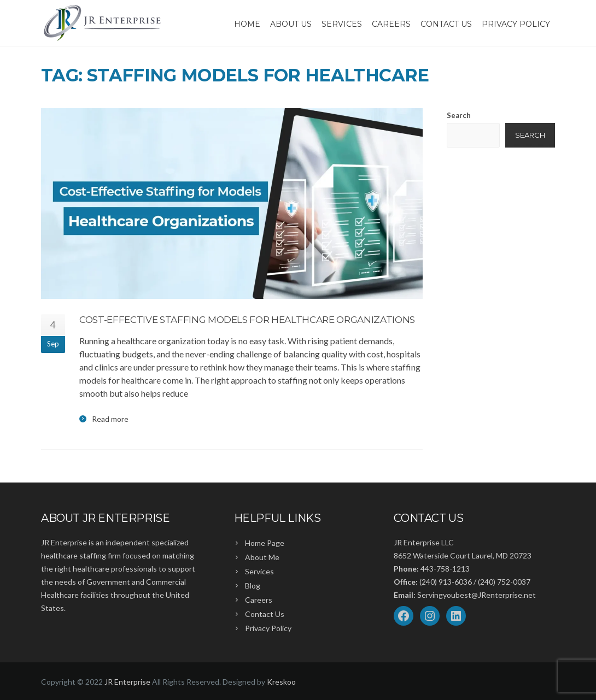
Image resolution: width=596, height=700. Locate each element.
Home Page (265, 543)
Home (247, 24)
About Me (262, 557)
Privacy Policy (516, 24)
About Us (291, 24)
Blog (253, 586)
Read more (110, 419)
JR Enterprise (127, 682)
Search (459, 115)
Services (342, 24)
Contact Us (446, 24)
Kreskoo (281, 682)
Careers (391, 24)
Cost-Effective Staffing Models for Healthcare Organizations (247, 320)
